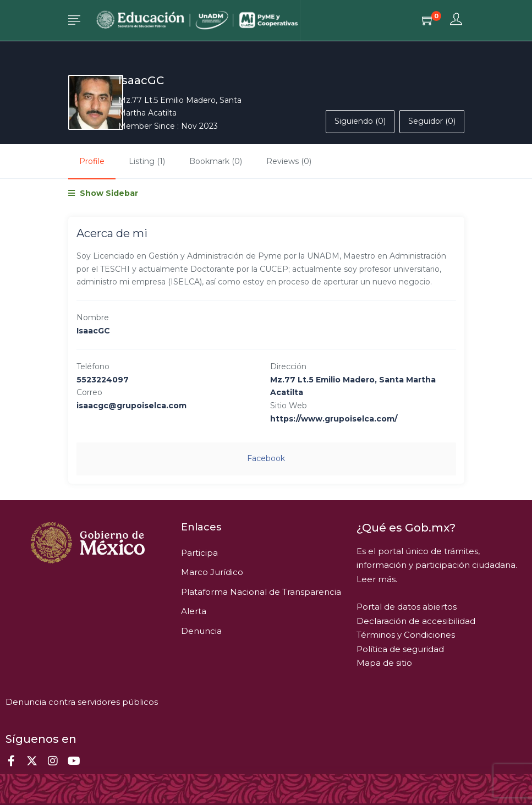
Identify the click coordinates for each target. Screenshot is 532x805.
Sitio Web (289, 406)
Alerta (194, 611)
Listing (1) (147, 161)
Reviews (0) (289, 161)
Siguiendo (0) (360, 121)
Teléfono (93, 366)
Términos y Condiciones (406, 635)
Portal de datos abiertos (407, 607)
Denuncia (201, 631)
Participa (199, 553)
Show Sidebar (103, 193)
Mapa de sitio (384, 663)
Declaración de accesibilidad (416, 621)
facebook (266, 458)
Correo (89, 392)
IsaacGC (141, 80)
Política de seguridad (400, 649)
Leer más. (377, 579)
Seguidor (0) (432, 121)
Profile (92, 161)
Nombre (93, 317)
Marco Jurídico (212, 572)
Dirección (288, 366)
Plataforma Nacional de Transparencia (261, 592)
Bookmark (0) (216, 161)
